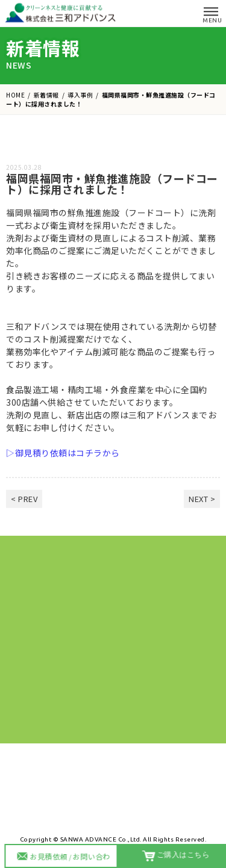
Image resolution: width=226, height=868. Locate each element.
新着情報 (46, 95)
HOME (15, 95)
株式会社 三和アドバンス (61, 13)
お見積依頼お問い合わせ (66, 858)
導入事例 (80, 95)
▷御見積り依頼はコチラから (63, 459)
